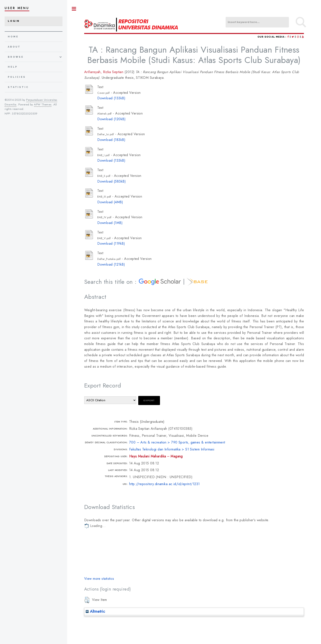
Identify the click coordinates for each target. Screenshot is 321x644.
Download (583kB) (112, 181)
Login (14, 21)
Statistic (18, 87)
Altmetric (95, 611)
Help (13, 67)
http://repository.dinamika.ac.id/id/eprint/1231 (165, 484)
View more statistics (99, 579)
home (13, 37)
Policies (17, 77)
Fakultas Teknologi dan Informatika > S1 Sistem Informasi (172, 449)
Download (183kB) (111, 140)
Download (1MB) (110, 223)
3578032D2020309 (25, 114)
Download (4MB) (110, 202)
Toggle (74, 9)
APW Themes (43, 104)
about (14, 47)
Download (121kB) (111, 264)
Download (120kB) (111, 119)
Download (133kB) (111, 98)
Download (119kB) (111, 244)
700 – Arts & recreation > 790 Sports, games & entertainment (177, 442)
